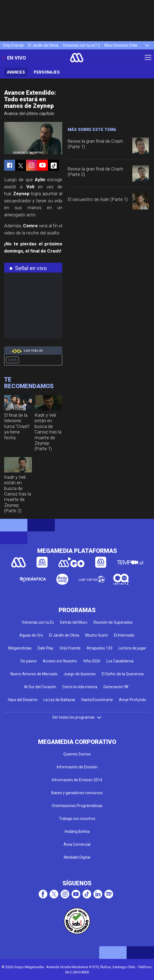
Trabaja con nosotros (77, 819)
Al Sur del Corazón (40, 687)
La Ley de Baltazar (59, 700)
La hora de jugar (132, 648)
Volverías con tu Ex (38, 622)
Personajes (47, 72)
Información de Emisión (77, 767)
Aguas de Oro (31, 635)
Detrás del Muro (74, 622)
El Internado (124, 635)
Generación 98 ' (117, 687)
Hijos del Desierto (23, 700)
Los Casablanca (120, 661)
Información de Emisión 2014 (77, 780)
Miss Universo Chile (121, 45)
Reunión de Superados (113, 622)
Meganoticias (20, 648)
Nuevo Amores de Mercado (34, 674)
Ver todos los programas (77, 717)
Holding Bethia (77, 831)
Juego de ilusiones (80, 674)
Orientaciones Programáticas (77, 806)
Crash (12, 360)
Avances (16, 72)
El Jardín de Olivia (43, 45)
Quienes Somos (77, 754)
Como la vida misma (80, 687)
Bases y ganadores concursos (77, 793)
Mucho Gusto (97, 635)
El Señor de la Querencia (123, 674)
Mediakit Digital (77, 857)
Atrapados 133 (99, 648)
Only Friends (13, 45)
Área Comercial (77, 844)
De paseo (29, 661)
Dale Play (45, 648)
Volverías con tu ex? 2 (81, 45)
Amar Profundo (132, 700)
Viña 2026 (92, 661)
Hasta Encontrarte (97, 700)
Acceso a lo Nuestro (60, 661)
